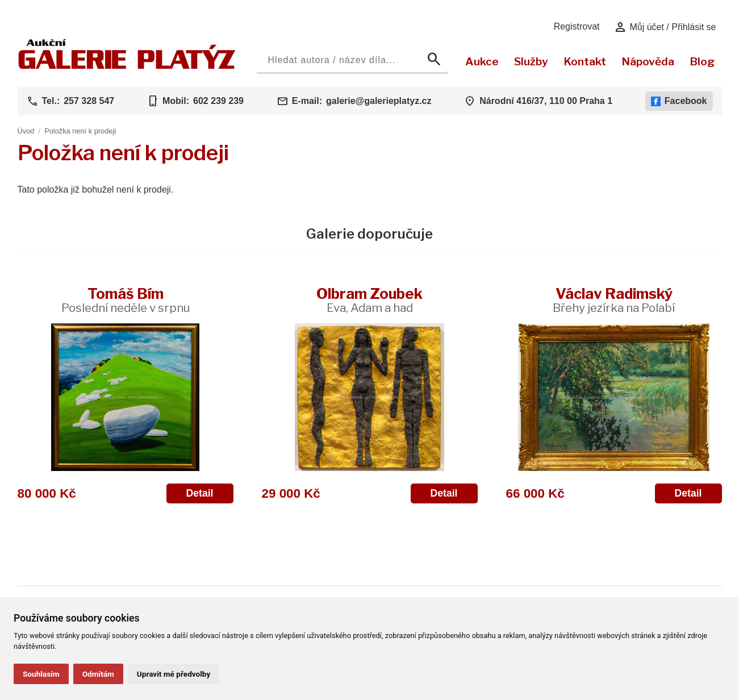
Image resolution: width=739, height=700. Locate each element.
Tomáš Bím (126, 300)
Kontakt (585, 61)
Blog (702, 61)
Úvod (26, 131)
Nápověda (648, 61)
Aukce (482, 61)
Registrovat (577, 26)
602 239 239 (218, 101)
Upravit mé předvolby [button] (174, 674)
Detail (200, 493)
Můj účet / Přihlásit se (665, 27)
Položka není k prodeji (80, 131)
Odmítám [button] (98, 674)
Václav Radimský (614, 300)
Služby (531, 61)
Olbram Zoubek (369, 300)
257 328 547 (89, 101)
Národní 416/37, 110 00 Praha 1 (546, 101)
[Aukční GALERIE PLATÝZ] (127, 66)
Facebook (679, 101)
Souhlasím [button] (41, 674)
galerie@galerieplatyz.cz (379, 101)
